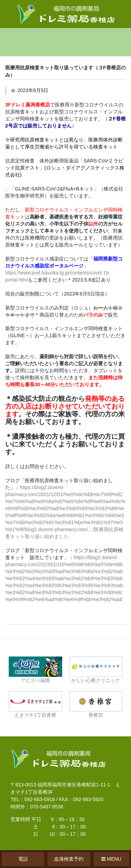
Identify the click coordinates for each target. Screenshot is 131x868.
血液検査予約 (69, 859)
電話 (23, 859)
